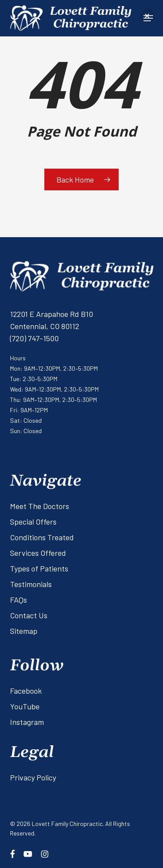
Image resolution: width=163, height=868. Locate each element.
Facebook (26, 691)
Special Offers (33, 522)
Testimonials (31, 584)
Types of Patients (39, 568)
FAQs (18, 600)
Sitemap (24, 631)
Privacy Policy (33, 777)
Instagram (27, 722)
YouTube (25, 706)
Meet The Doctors (40, 506)
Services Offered (38, 553)
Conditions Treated (42, 537)
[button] (147, 16)
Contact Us (29, 615)
